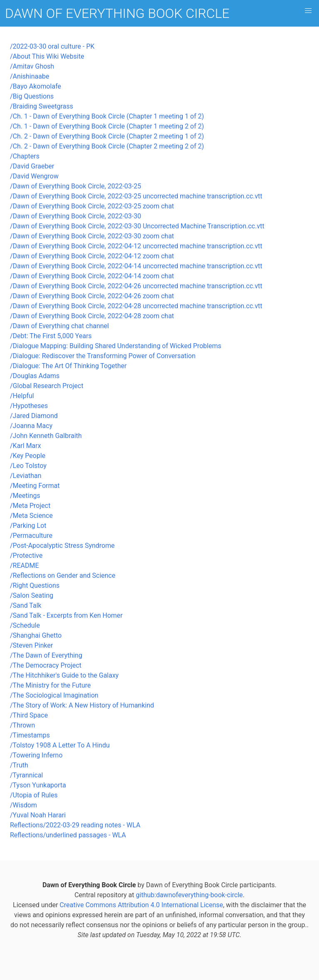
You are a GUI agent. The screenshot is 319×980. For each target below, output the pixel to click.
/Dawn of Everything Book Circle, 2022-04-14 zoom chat (92, 276)
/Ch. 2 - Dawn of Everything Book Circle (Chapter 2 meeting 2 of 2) (107, 146)
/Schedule (25, 625)
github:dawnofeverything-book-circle (189, 895)
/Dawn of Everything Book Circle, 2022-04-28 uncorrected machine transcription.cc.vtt (136, 306)
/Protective (26, 556)
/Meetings (25, 496)
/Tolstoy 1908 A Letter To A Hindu (60, 745)
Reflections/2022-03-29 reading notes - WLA (75, 825)
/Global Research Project (47, 386)
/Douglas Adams (35, 376)
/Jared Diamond (34, 416)
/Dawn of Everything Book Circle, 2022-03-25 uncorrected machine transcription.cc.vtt (136, 196)
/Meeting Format (35, 486)
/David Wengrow (34, 176)
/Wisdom (23, 805)
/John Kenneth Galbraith (46, 436)
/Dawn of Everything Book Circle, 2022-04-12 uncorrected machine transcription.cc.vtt (136, 246)
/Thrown (22, 725)
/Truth (19, 765)
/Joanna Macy (31, 426)
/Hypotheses (29, 406)
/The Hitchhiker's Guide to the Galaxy (64, 675)
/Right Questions (35, 585)
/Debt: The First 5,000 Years (51, 336)
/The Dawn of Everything (46, 655)
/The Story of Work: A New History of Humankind (82, 705)
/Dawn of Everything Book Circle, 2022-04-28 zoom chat (92, 316)
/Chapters (25, 156)
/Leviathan (26, 476)
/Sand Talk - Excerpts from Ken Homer (66, 615)
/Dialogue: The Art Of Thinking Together (68, 366)
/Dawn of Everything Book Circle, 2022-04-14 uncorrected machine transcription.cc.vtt (136, 266)
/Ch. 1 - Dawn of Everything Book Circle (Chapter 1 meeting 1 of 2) (107, 116)
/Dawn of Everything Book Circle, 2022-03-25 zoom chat (92, 206)
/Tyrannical (27, 775)
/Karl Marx (26, 446)
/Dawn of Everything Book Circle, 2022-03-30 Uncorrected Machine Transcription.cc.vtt (137, 226)
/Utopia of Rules (34, 795)
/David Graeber (32, 166)
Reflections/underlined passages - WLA (68, 835)
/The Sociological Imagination (54, 695)
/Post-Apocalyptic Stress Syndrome (62, 546)
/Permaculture (31, 536)
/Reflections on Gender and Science (63, 575)
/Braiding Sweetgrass (42, 106)
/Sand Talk (26, 605)
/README (25, 565)
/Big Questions (32, 96)
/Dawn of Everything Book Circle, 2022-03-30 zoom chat (92, 236)
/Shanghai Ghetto (36, 635)
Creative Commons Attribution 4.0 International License (141, 905)
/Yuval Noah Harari (38, 815)
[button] (308, 11)
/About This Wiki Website (47, 56)
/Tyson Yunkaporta (38, 785)
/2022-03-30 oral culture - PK (52, 46)
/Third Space (29, 715)
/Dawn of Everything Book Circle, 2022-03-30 (76, 216)
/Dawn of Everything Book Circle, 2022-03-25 (76, 186)
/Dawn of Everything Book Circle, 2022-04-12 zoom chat (92, 256)
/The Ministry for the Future (50, 685)
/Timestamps (30, 735)
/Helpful (22, 396)
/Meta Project (30, 506)
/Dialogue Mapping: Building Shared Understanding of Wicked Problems (116, 346)
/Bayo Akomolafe (36, 86)
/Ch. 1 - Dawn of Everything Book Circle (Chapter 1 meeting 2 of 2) (107, 126)
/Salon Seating (32, 595)
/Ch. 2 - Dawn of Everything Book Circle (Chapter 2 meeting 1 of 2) (107, 136)
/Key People (28, 456)
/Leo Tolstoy (28, 466)
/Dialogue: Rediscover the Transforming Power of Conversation (103, 356)
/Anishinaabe (29, 76)
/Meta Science (31, 516)
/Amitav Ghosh (32, 66)
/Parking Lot (28, 526)
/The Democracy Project (46, 665)
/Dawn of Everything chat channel (59, 326)
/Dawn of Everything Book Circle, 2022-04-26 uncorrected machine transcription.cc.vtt (136, 286)
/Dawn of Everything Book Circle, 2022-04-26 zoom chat (92, 296)
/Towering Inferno (36, 755)
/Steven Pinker (31, 645)
